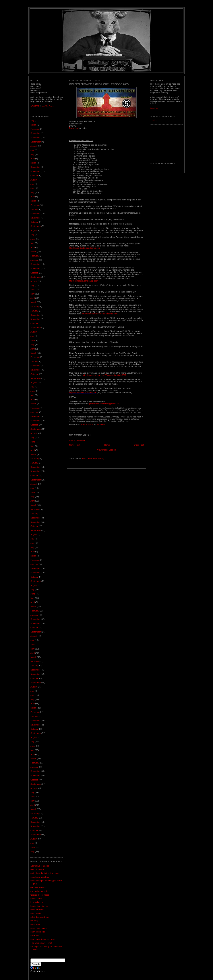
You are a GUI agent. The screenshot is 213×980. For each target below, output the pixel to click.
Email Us (35, 106)
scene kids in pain (39, 928)
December (35, 133)
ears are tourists (38, 887)
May (32, 154)
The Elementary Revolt (41, 943)
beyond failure (37, 869)
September (36, 142)
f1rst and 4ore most (40, 895)
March (33, 125)
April (33, 159)
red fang (34, 921)
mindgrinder (36, 913)
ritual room (35, 924)
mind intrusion (37, 910)
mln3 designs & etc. (40, 917)
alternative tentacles (40, 866)
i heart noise (36, 899)
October (34, 176)
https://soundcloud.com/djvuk (83, 393)
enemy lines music (39, 891)
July (32, 121)
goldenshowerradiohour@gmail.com (104, 404)
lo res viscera (37, 902)
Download (74, 128)
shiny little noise (38, 932)
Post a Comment (77, 441)
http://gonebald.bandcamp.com (84, 281)
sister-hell (35, 935)
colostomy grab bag (40, 877)
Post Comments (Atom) (93, 458)
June (33, 188)
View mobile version (107, 450)
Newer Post (75, 445)
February (35, 129)
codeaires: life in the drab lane (44, 873)
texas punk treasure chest (42, 939)
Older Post (139, 445)
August (34, 146)
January (34, 209)
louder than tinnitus (39, 906)
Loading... (154, 120)
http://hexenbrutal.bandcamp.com (85, 248)
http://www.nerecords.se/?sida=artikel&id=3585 (104, 375)
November (35, 138)
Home (107, 445)
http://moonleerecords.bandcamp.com (100, 314)
